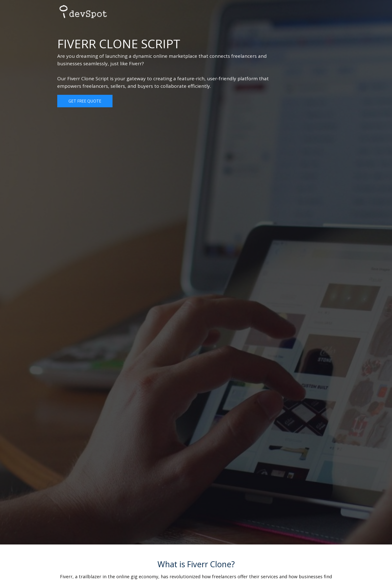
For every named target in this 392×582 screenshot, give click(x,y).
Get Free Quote (85, 101)
